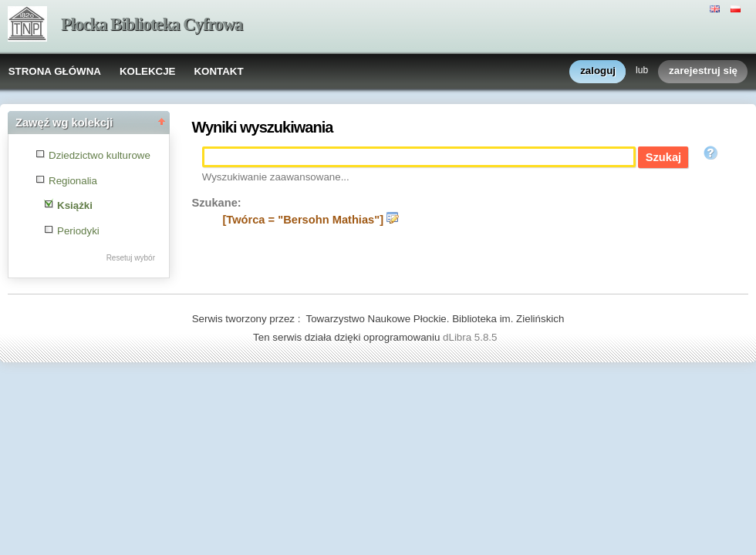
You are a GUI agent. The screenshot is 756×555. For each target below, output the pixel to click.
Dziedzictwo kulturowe (100, 155)
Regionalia (73, 181)
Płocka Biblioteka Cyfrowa (152, 24)
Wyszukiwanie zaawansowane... (276, 177)
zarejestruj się (703, 71)
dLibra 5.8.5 (471, 337)
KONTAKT (218, 71)
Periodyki (78, 231)
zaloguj (598, 71)
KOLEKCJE (148, 71)
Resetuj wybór (131, 258)
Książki (75, 205)
